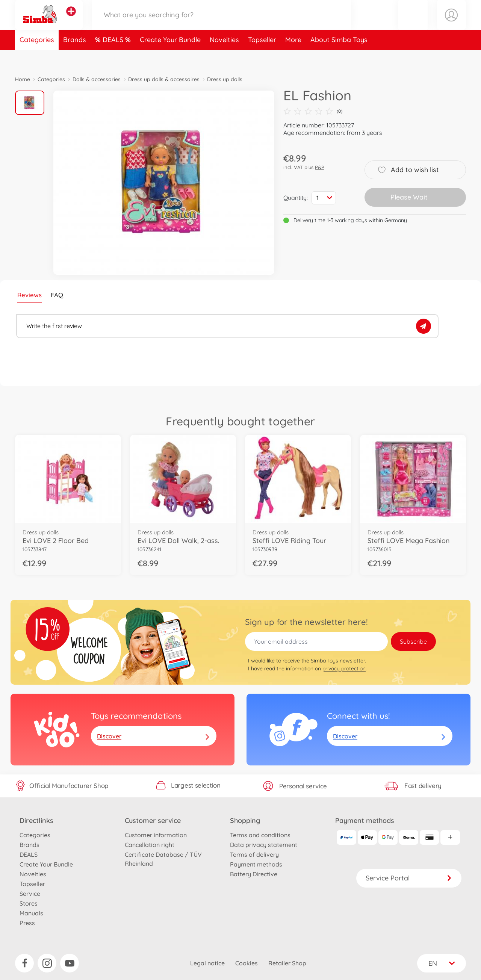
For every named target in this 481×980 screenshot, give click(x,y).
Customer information (156, 835)
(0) (313, 111)
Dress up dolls (225, 79)
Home (23, 79)
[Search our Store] (221, 24)
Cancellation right (150, 845)
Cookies (247, 963)
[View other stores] (71, 20)
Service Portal (409, 878)
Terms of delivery (254, 854)
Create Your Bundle (170, 58)
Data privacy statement (264, 845)
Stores (29, 903)
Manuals (31, 913)
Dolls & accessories (97, 79)
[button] (413, 24)
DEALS (114, 58)
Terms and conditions (260, 835)
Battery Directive (254, 874)
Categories (37, 58)
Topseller (262, 58)
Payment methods (256, 864)
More (293, 58)
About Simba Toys (339, 58)
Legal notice (207, 963)
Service (30, 894)
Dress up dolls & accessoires (164, 79)
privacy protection (344, 668)
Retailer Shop (287, 963)
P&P (320, 167)
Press (27, 923)
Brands (75, 58)
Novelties (224, 58)
